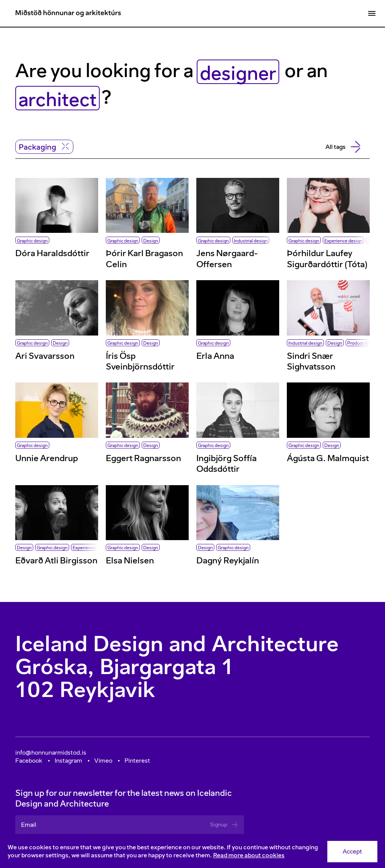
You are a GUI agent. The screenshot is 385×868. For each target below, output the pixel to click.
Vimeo (103, 761)
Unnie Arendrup (47, 458)
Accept (352, 851)
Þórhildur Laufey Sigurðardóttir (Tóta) (327, 259)
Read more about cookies (249, 855)
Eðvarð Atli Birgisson (56, 561)
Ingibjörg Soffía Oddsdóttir (226, 464)
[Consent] (192, 852)
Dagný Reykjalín (228, 561)
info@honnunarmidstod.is (51, 753)
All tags (342, 147)
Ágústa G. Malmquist (328, 458)
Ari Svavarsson (45, 356)
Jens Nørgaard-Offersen (227, 259)
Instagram (68, 761)
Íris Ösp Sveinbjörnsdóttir (140, 361)
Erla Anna (215, 356)
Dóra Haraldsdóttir (52, 253)
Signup (224, 825)
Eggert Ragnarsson (143, 458)
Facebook (29, 761)
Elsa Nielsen (130, 561)
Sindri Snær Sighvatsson (311, 361)
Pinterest (137, 761)
